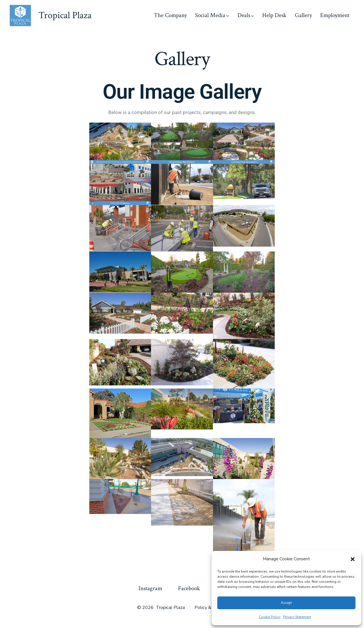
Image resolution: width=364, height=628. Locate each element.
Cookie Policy (270, 617)
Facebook (189, 588)
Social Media (212, 15)
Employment (335, 15)
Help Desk (274, 15)
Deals (246, 15)
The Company (170, 15)
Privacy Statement (297, 617)
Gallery (303, 15)
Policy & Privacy (211, 608)
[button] (353, 559)
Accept (286, 603)
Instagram (150, 588)
